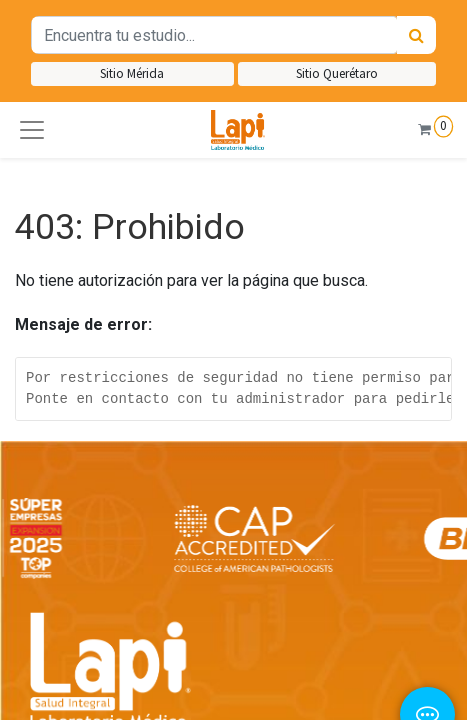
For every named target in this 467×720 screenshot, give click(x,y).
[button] (32, 130)
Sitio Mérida (132, 73)
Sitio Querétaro (337, 73)
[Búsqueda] (416, 35)
